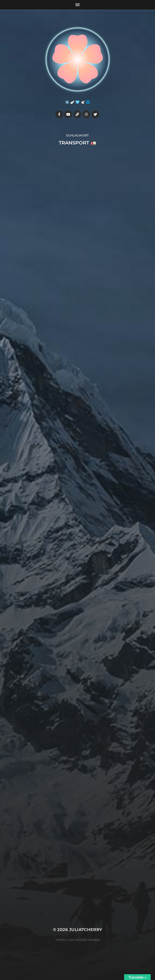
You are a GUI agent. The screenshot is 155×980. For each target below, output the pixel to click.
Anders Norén (87, 940)
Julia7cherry (86, 930)
